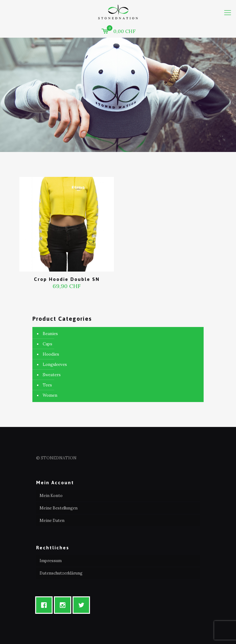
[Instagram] (64, 605)
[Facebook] (45, 605)
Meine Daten (52, 521)
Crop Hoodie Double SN (67, 279)
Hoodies (51, 354)
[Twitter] (83, 605)
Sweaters (52, 375)
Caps (47, 344)
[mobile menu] (228, 12)
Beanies (50, 334)
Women (50, 395)
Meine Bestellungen (59, 508)
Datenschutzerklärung (61, 573)
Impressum (51, 561)
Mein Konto (51, 496)
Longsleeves (55, 365)
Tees (47, 385)
